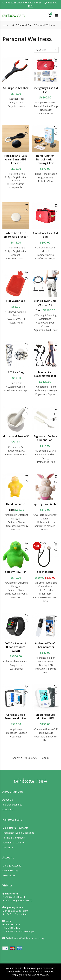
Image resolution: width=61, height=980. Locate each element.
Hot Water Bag (16, 301)
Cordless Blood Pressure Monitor (16, 717)
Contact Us (9, 809)
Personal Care (25, 25)
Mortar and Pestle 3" (16, 436)
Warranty (8, 847)
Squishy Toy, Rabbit (45, 504)
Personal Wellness (45, 25)
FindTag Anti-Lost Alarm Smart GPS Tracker (16, 159)
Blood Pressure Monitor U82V (45, 717)
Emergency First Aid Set (45, 90)
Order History (10, 870)
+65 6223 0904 (14, 3)
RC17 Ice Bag (16, 372)
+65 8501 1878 (11, 931)
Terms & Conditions (14, 838)
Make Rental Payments (15, 828)
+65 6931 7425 (33, 3)
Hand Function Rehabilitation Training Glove (45, 159)
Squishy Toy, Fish (16, 572)
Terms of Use (43, 971)
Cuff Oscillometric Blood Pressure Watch (16, 647)
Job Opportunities (12, 805)
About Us (8, 800)
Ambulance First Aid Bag (45, 235)
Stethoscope (45, 572)
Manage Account (12, 866)
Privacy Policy (25, 971)
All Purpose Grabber (16, 88)
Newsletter (9, 875)
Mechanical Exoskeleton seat (45, 374)
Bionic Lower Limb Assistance (45, 303)
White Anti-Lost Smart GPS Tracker (16, 235)
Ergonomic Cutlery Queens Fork (45, 438)
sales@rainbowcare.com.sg (29, 938)
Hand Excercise (16, 504)
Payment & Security (14, 842)
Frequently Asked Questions (18, 833)
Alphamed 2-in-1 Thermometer (45, 645)
